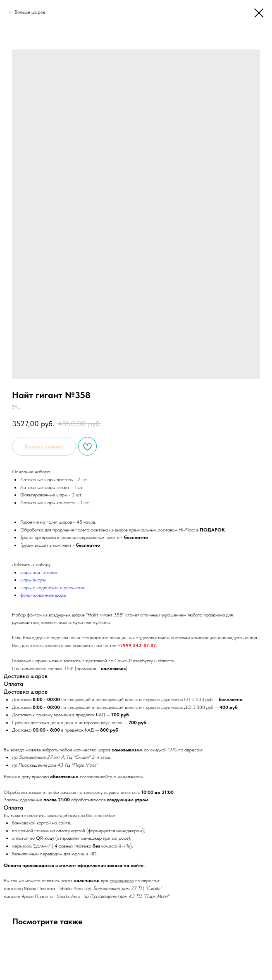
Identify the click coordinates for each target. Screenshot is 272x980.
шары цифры (33, 580)
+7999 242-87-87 (137, 645)
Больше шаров (30, 12)
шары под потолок (39, 572)
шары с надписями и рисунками (53, 588)
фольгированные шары (43, 595)
